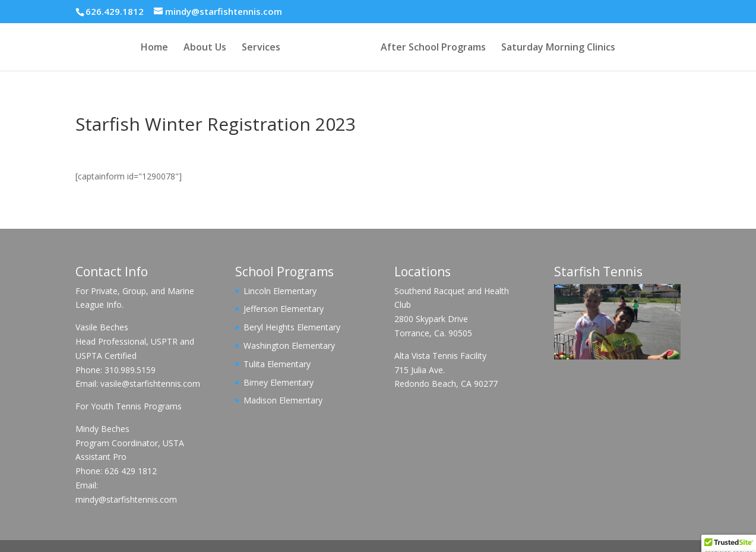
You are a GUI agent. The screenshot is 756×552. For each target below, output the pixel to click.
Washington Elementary (289, 346)
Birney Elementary (279, 382)
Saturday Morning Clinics (558, 48)
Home (154, 48)
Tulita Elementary (277, 364)
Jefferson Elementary (284, 309)
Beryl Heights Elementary (292, 327)
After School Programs (433, 48)
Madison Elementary (283, 400)
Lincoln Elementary (280, 291)
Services (261, 48)
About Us (205, 48)
